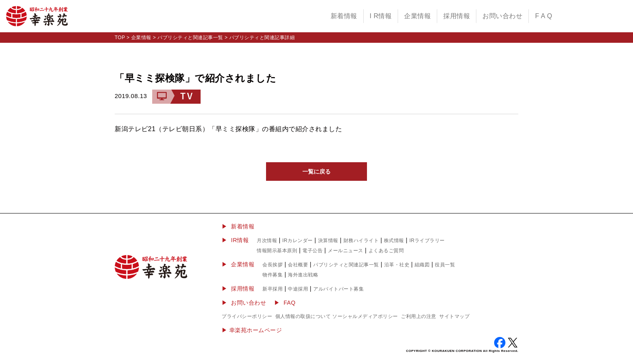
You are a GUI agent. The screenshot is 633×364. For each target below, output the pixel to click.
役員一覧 (445, 265)
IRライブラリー (427, 241)
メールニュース (346, 251)
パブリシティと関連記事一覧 (190, 38)
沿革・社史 (397, 265)
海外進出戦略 (303, 275)
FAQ (290, 303)
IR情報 (240, 240)
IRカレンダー (298, 241)
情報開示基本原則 (277, 251)
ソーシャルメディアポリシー (365, 316)
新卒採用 (272, 289)
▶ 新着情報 (238, 226)
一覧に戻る (316, 172)
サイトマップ (454, 316)
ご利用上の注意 (419, 316)
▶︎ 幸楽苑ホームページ (252, 330)
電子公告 (312, 251)
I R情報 (381, 16)
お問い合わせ (502, 16)
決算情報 (328, 241)
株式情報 (394, 241)
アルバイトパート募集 (339, 289)
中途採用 (298, 289)
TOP (120, 38)
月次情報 (267, 241)
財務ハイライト (361, 241)
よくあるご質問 (386, 251)
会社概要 (298, 265)
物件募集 (272, 275)
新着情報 (344, 16)
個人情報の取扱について (303, 316)
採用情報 (457, 16)
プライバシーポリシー (247, 316)
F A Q (544, 16)
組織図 (422, 265)
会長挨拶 (272, 265)
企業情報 (417, 16)
